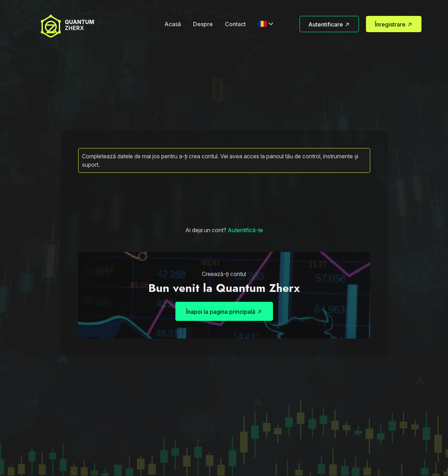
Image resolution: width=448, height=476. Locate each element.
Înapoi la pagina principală (224, 312)
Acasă (173, 24)
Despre (203, 24)
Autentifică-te (245, 230)
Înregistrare (394, 25)
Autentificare (329, 25)
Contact (235, 24)
